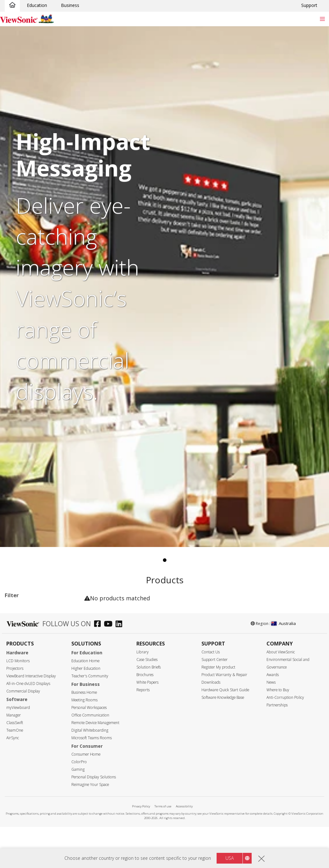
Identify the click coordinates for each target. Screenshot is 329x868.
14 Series (33, 642)
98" (18, 790)
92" (18, 782)
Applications (25, 625)
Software (24, 676)
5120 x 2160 (27, 832)
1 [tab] (164, 560)
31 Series (33, 659)
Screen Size (23, 722)
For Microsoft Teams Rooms (36, 702)
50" (18, 739)
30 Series (33, 650)
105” (19, 799)
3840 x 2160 (27, 824)
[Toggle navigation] (322, 19)
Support (309, 5)
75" (18, 765)
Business (70, 5)
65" (18, 756)
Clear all (68, 609)
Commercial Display (35, 633)
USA (230, 858)
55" (18, 748)
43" (18, 731)
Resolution (23, 816)
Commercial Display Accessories (35, 687)
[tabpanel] (164, 287)
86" (18, 773)
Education (37, 5)
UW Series (35, 667)
